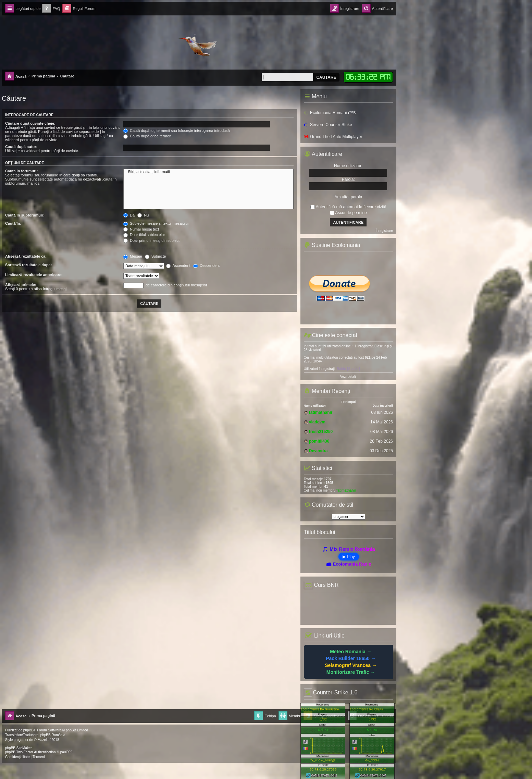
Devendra (318, 451)
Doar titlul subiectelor (144, 235)
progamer (21, 740)
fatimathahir (321, 412)
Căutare (326, 77)
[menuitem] (51, 9)
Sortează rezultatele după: (28, 265)
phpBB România (53, 735)
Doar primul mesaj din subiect (151, 240)
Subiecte (156, 256)
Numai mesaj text (141, 229)
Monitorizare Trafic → (351, 672)
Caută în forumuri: (21, 171)
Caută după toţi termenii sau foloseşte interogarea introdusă (177, 131)
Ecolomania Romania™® (330, 113)
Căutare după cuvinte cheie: (30, 123)
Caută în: (13, 223)
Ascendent (178, 265)
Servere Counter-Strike (328, 125)
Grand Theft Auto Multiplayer (333, 137)
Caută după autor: (21, 147)
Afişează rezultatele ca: (26, 256)
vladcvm (317, 422)
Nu (143, 215)
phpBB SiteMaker (18, 748)
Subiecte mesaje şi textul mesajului (156, 223)
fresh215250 (321, 432)
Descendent (207, 265)
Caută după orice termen (147, 136)
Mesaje (133, 256)
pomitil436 (319, 441)
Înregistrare (384, 231)
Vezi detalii (348, 377)
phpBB (28, 730)
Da (129, 215)
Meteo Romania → (351, 652)
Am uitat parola (348, 197)
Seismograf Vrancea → (351, 665)
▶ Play (349, 557)
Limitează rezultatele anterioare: (34, 275)
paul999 (66, 752)
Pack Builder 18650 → (351, 658)
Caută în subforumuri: (25, 215)
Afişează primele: (21, 285)
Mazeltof (44, 740)
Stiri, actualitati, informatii (208, 172)
